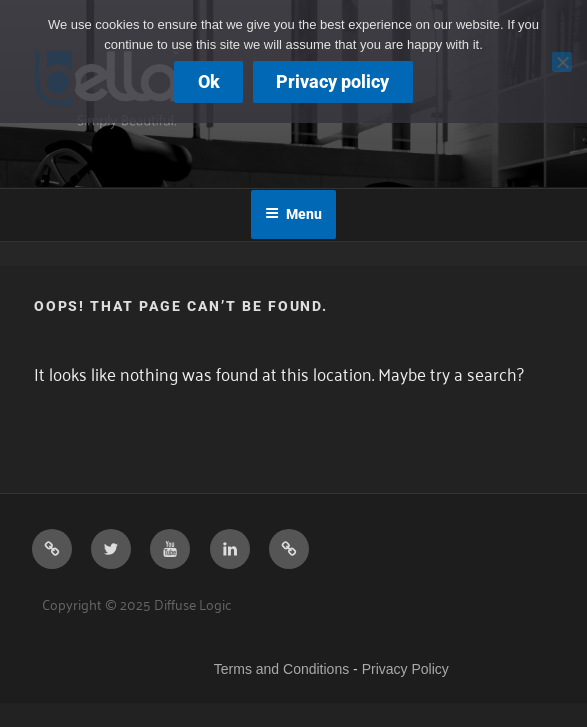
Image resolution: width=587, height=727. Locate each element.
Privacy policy (332, 81)
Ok (209, 81)
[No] (562, 62)
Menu (293, 214)
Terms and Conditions (281, 669)
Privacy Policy (405, 669)
